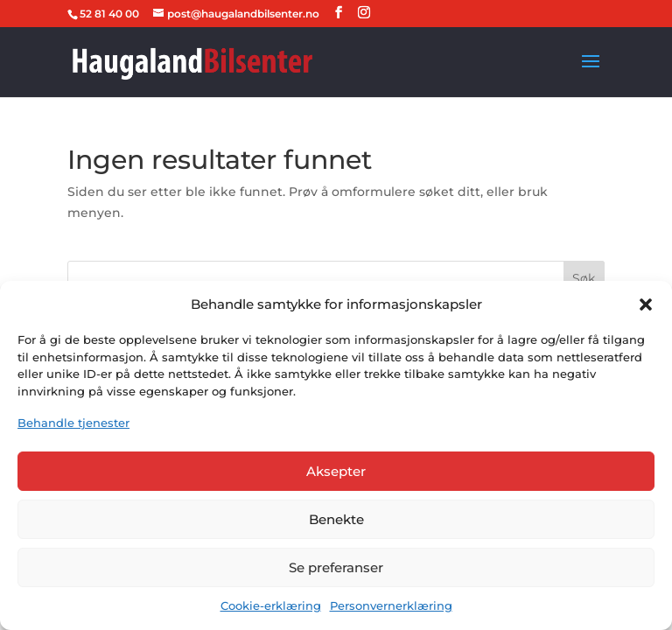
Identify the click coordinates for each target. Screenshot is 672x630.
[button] (646, 304)
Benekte (336, 519)
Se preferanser (336, 567)
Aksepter (336, 471)
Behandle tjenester (73, 423)
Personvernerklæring (391, 605)
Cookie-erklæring (271, 605)
